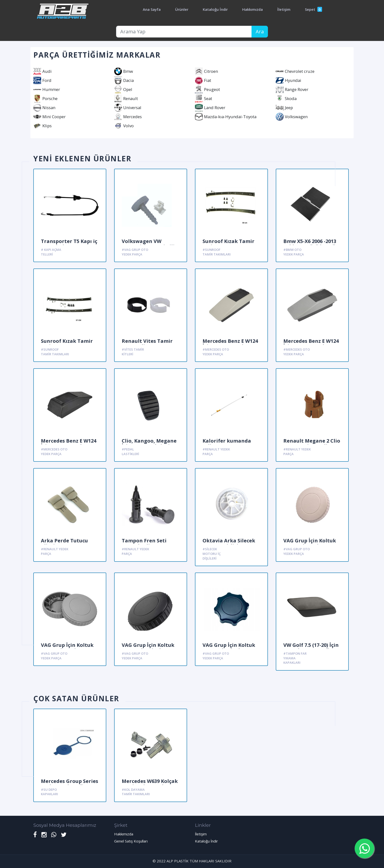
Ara (260, 32)
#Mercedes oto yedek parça (216, 352)
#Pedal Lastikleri (130, 452)
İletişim (284, 9)
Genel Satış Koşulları (131, 841)
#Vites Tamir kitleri (133, 352)
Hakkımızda (252, 9)
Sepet (313, 9)
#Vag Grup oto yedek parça (135, 252)
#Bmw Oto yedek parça (294, 252)
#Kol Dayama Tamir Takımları (136, 792)
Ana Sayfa (152, 9)
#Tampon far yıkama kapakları (295, 658)
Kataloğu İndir (215, 9)
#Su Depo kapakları (49, 792)
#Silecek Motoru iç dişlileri (212, 554)
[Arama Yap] (184, 32)
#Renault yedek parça (216, 452)
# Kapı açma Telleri (51, 252)
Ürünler (182, 9)
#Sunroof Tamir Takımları (217, 252)
